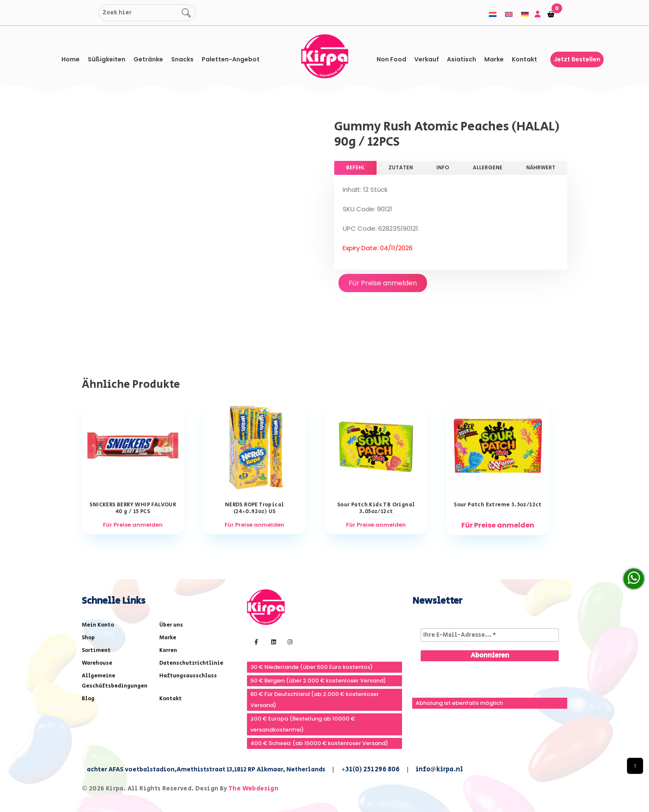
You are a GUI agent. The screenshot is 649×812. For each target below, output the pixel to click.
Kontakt (524, 59)
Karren (168, 650)
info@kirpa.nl (440, 769)
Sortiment (96, 650)
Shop (88, 638)
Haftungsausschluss (188, 676)
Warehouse (97, 663)
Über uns (171, 625)
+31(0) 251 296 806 (370, 769)
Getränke (148, 59)
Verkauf (427, 59)
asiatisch (462, 59)
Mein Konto (98, 625)
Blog (88, 699)
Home (71, 59)
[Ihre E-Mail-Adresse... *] (490, 635)
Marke (494, 59)
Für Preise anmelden (383, 283)
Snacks (182, 59)
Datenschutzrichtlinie (191, 663)
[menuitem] (493, 14)
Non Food (391, 59)
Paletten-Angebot (231, 59)
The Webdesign (253, 789)
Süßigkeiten (107, 59)
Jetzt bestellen (577, 59)
